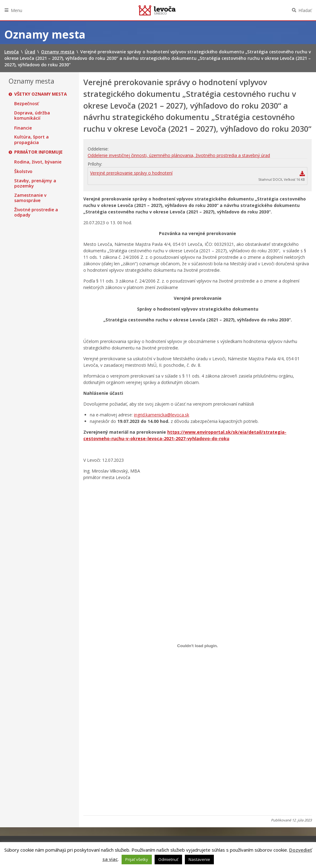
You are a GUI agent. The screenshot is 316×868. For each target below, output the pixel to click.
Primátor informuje (38, 152)
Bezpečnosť (27, 104)
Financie (23, 128)
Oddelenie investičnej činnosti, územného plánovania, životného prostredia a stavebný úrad (179, 155)
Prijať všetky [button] (137, 859)
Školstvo (23, 172)
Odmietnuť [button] (168, 859)
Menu (17, 10)
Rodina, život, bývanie (38, 162)
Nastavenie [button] (199, 859)
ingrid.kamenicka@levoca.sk (162, 415)
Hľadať (305, 10)
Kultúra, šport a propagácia (31, 140)
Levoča (157, 10)
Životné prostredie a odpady (36, 212)
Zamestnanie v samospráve (30, 198)
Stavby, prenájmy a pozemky (35, 183)
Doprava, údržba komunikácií (32, 116)
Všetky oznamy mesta (41, 94)
